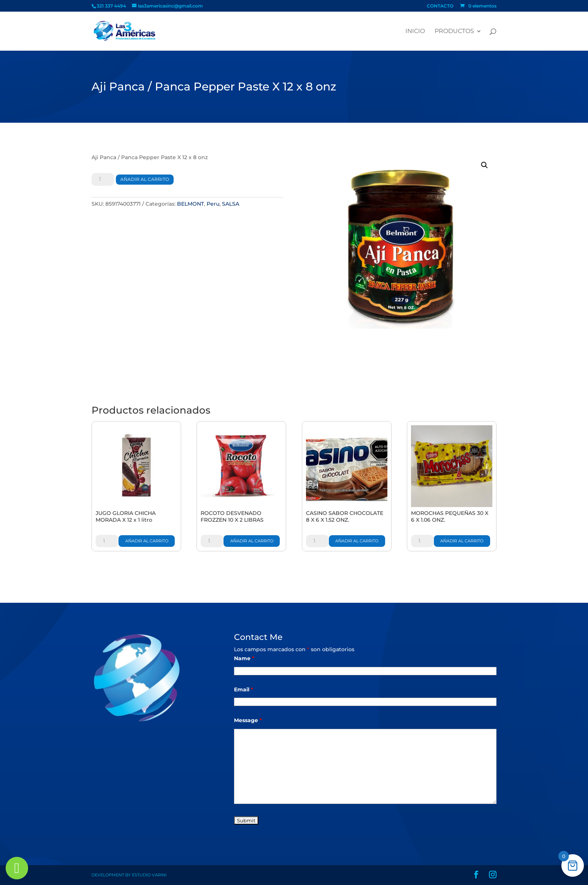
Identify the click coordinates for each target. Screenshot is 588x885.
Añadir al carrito (145, 179)
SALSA (231, 204)
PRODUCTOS (454, 32)
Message (248, 720)
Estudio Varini (149, 875)
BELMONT (190, 204)
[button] (484, 165)
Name (244, 658)
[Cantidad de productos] (103, 179)
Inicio (415, 32)
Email (244, 689)
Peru (213, 204)
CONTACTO (440, 6)
